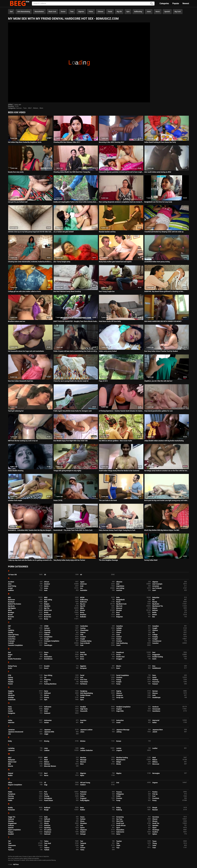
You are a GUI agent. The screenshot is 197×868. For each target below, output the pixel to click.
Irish (82, 723)
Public (10, 800)
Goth (154, 695)
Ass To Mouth (157, 588)
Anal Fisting (12, 586)
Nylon (82, 775)
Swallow (155, 832)
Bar (154, 600)
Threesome (12, 845)
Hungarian (12, 713)
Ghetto (10, 693)
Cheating (47, 630)
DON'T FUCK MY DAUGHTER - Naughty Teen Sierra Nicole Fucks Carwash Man (76, 321)
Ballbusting (138, 12)
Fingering (47, 680)
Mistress (47, 764)
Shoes (82, 821)
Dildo (46, 655)
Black (10, 610)
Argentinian (120, 586)
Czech (118, 645)
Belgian (47, 604)
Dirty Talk (83, 655)
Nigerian (83, 773)
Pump (118, 800)
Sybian (155, 834)
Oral (118, 783)
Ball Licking (48, 600)
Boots (82, 612)
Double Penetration (15, 659)
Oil (45, 783)
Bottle (154, 612)
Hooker (10, 711)
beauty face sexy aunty (16, 172)
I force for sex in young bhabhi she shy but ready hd (71, 381)
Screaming (120, 817)
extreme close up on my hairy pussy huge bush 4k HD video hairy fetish (30, 232)
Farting (10, 678)
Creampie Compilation (52, 641)
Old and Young (85, 783)
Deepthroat (120, 652)
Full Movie (84, 684)
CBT (9, 626)
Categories (164, 3)
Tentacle (83, 843)
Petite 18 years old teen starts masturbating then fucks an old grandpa (76, 351)
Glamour (119, 693)
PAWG (10, 792)
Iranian (46, 723)
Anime (46, 586)
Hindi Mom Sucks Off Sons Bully (110, 321)
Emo (154, 666)
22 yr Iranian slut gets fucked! (64, 232)
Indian (10, 720)
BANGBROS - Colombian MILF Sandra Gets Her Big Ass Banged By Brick (30, 530)
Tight (82, 845)
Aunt (46, 590)
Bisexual (119, 608)
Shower (155, 821)
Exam (118, 668)
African (47, 582)
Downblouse (48, 659)
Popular (176, 3)
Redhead (47, 808)
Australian (84, 590)
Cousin (119, 639)
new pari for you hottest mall (18, 202)
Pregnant (83, 798)
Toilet (154, 845)
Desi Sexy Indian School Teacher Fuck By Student (161, 351)
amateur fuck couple (15, 500)
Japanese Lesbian (86, 730)
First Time (84, 680)
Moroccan (156, 764)
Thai (118, 843)
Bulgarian (119, 617)
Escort (46, 668)
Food (46, 682)
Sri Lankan (48, 830)
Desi (154, 652)
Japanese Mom (158, 730)
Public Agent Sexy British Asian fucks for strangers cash (73, 411)
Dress (82, 659)
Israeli (118, 723)
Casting (83, 628)
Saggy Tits (12, 817)
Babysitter (156, 598)
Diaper (10, 655)
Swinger (83, 834)
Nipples (119, 773)
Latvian (119, 748)
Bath (46, 602)
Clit (154, 632)
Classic (119, 632)
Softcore (11, 825)
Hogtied (119, 709)
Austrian (119, 590)
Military (155, 762)
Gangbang (84, 691)
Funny (118, 684)
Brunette (11, 617)
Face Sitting (48, 675)
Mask (46, 760)
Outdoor (83, 785)
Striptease (48, 832)
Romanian (11, 810)
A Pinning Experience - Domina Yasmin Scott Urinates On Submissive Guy (121, 411)
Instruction (120, 720)
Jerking (119, 732)
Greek (82, 697)
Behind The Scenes (15, 604)
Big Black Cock (121, 604)
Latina (82, 748)
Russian (155, 810)
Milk (9, 764)
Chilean (119, 630)
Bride (118, 615)
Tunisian (11, 850)
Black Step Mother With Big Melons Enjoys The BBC (162, 530)
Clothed (47, 635)
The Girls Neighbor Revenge (108, 560)
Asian (46, 588)
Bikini (82, 608)
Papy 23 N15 (103, 381)
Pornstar (11, 798)
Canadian (156, 626)
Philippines (120, 794)
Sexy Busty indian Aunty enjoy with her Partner (69, 560)
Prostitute (156, 798)
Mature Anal (12, 762)
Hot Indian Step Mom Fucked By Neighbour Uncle (25, 142)
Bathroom (83, 602)
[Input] (93, 4)
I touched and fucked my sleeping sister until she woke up (164, 232)
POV (46, 792)
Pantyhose (12, 794)
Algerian (81, 12)
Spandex (155, 825)
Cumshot (155, 643)
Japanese (47, 730)
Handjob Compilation (123, 707)
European (83, 668)
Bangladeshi (120, 600)
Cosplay (155, 637)
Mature (36, 108)
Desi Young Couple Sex (107, 291)
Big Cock (178, 12)
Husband (47, 713)
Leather (155, 748)
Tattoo (46, 841)
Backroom (11, 600)
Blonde (83, 610)
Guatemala (12, 700)
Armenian (156, 586)
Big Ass (83, 604)
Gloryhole (11, 695)
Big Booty (11, 606)
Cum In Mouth (85, 643)
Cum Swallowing (122, 643)
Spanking (47, 828)
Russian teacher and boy (107, 232)
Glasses (155, 693)
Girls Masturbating (24, 12)
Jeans (149, 12)
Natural (10, 773)
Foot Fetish (84, 682)
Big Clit (119, 12)
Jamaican (11, 730)
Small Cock (120, 823)
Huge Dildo (120, 711)
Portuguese (48, 798)
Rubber (83, 810)
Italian (155, 723)
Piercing (11, 796)
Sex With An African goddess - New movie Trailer (115, 441)
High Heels (84, 709)
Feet (82, 678)
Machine (83, 758)
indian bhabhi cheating (16, 471)
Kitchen (83, 741)
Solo (82, 825)
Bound (10, 615)
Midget (119, 762)
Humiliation (156, 711)
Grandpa (11, 697)
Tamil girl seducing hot (16, 411)
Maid (154, 758)
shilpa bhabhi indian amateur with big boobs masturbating (164, 441)
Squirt (154, 828)
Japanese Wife (49, 732)
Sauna (82, 817)
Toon (10, 848)
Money (118, 764)
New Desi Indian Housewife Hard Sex (21, 381)
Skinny (46, 823)
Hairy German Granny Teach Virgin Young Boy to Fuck (117, 530)
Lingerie (119, 750)
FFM (10, 675)
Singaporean (12, 823)
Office (10, 783)
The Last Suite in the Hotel (108, 500)
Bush (10, 619)
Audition (11, 590)
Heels (10, 709)
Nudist (10, 775)
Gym (128, 12)
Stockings (156, 830)
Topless (47, 848)
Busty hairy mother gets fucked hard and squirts (115, 262)
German (19, 108)
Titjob (118, 845)
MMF (46, 758)
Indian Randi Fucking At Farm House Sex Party (160, 142)
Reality (10, 808)
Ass (81, 588)
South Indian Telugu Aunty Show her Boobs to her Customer (119, 471)
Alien (10, 584)
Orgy (46, 785)
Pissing (47, 796)
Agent (82, 582)
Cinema (83, 632)
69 (81, 575)
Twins (82, 850)
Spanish (167, 12)
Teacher (119, 841)
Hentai (46, 709)
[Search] (152, 4)
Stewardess (120, 830)
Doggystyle (156, 655)
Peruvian (83, 794)
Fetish (154, 678)
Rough (46, 810)
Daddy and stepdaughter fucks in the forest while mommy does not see (76, 202)
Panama (119, 792)
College (155, 635)
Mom (41, 108)
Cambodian (84, 626)
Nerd (46, 773)
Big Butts (47, 606)
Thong (155, 843)
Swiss (118, 834)
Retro (82, 808)
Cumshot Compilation (15, 645)
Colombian (12, 637)
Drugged (119, 659)
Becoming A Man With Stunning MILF (112, 142)
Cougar (47, 639)
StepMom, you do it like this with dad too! (158, 381)
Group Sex (120, 697)
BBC (9, 598)
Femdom (119, 678)
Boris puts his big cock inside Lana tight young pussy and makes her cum (167, 500)
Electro (119, 666)
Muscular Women (50, 766)
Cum (46, 643)
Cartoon (47, 628)
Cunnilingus (48, 645)
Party (46, 794)
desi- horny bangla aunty (62, 262)
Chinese (101, 12)
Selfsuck (47, 819)
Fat (45, 678)
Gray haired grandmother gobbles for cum (158, 411)
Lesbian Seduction (86, 750)
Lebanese (11, 750)
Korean (119, 741)
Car (9, 628)
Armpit (10, 588)
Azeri (154, 590)
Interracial (156, 720)
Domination (48, 657)
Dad (11, 12)
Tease (154, 841)
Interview (11, 723)
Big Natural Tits (158, 606)
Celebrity (11, 630)
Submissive (120, 832)
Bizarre (155, 608)
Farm (154, 675)
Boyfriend (47, 615)
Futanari (155, 684)
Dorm (82, 657)
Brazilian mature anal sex (17, 321)
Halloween (48, 707)
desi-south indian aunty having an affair (158, 172)
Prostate (119, 798)
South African (121, 825)
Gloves (46, 695)
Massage (83, 760)
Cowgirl (155, 639)
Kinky (10, 741)
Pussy (154, 800)
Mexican (83, 762)
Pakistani (83, 792)
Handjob (83, 707)
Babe (118, 598)
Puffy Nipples (85, 800)
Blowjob (119, 610)
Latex (46, 748)
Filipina (10, 680)
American (83, 584)
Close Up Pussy (13, 635)
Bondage (11, 612)
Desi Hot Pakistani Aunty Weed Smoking (67, 291)
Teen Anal (47, 843)
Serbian (83, 819)
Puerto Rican (48, 800)
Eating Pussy (12, 666)
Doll (9, 657)
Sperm (82, 828)
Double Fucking (158, 657)
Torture (83, 848)
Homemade (156, 709)
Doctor (63, 12)
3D (45, 575)
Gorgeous (119, 695)
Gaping (119, 691)
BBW (46, 598)
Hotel (46, 711)
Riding (118, 808)
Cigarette (47, 632)
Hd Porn (16, 864)
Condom (83, 637)
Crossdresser (157, 641)
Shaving (11, 821)
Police (91, 12)
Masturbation (39, 12)
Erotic (10, 668)
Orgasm (155, 783)
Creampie (11, 641)
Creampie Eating (86, 641)
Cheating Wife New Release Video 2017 (67, 142)
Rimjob (155, 808)
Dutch (154, 659)
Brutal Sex (48, 617)
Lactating (11, 748)
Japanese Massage (123, 730)
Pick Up (155, 794)
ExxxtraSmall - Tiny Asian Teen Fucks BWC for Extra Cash (73, 530)
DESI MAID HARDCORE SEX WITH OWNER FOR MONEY (163, 321)
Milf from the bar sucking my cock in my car (23, 441)
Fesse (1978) (58, 500)
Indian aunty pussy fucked (108, 351)
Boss (118, 612)
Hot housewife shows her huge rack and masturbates (26, 351)
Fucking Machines (50, 684)
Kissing (47, 741)
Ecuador (47, 666)
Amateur (47, 584)
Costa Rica (12, 639)
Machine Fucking (122, 758)
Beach (118, 602)
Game (46, 691)
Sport (118, 828)
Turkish (47, 850)
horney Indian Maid (151, 560)
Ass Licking (120, 588)
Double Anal (120, 657)
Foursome (156, 682)
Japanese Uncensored (16, 732)
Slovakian (83, 823)
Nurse (158, 12)
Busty (46, 619)
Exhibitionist (157, 668)
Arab (82, 586)
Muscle (10, 766)
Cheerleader (84, 630)
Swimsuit (47, 834)
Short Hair (120, 821)
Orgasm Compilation (15, 785)
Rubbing (119, 810)
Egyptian (83, 666)
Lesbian (47, 750)
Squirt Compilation (14, 830)
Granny (46, 697)
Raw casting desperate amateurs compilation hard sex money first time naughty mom (121, 202)
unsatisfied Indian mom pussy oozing (157, 262)
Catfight (119, 628)
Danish (82, 652)
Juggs (46, 734)
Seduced (11, 819)
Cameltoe (119, 626)
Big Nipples (12, 608)
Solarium (47, 825)
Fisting (119, 680)
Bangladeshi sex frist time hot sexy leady (158, 202)
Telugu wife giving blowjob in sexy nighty (67, 471)
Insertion (83, 720)
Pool (154, 796)
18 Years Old (12, 575)
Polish (118, 796)
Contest (119, 637)
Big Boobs (156, 604)
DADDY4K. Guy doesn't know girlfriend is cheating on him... (164, 291)
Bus (154, 617)
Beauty (155, 602)
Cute (82, 645)
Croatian (119, 641)
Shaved (155, 819)
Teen (72, 12)
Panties (155, 792)
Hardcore (156, 707)
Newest (186, 3)
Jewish (155, 732)
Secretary (156, 817)
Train (154, 848)
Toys (118, 848)
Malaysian (11, 760)
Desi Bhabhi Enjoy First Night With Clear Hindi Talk (71, 441)
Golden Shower (85, 695)
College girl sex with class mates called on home (24, 291)
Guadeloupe (156, 697)
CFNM (46, 626)
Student (83, 832)
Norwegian (156, 773)
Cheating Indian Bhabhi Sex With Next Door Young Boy (72, 172)
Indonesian (48, 720)
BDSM (82, 598)
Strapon (11, 832)
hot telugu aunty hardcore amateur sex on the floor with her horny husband (167, 471)
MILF (30, 108)
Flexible (11, 682)
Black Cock (52, 12)
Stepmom (83, 830)
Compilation (48, 637)
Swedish (11, 834)
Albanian (119, 582)
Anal (118, 584)
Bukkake (83, 617)
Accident (11, 582)
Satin (46, 817)
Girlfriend (47, 693)
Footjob (119, 682)
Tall (9, 841)
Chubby (11, 632)
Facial (110, 12)
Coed (118, 635)
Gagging (11, 691)
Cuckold (11, 643)
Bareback (11, 602)
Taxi (82, 841)
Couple (83, 639)
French (10, 684)
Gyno (82, 700)
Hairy (10, 707)
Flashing (155, 680)
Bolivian (155, 610)
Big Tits (47, 608)
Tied (46, 845)
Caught (155, 628)
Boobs (46, 612)
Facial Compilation (122, 675)
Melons (47, 762)
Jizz (9, 734)
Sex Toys (119, 819)
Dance (46, 652)
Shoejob (47, 821)
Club (82, 635)
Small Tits (156, 823)
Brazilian (83, 615)
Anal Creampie (157, 584)
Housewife (84, 711)
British (155, 615)
